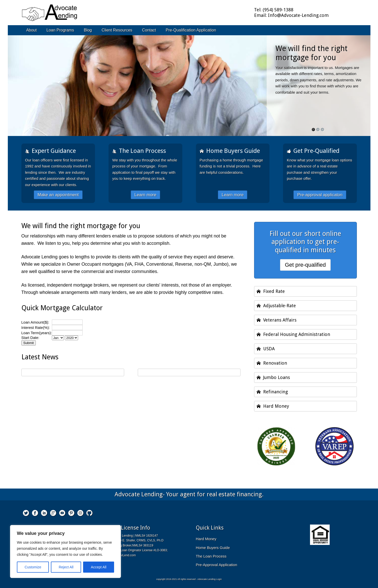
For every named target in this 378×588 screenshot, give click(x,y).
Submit (29, 343)
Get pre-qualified (305, 265)
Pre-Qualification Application (191, 30)
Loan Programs (60, 30)
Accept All (99, 567)
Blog (88, 30)
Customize (33, 567)
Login (219, 579)
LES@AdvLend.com (122, 555)
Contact (149, 30)
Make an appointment (58, 195)
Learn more (145, 195)
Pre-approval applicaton (320, 195)
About (31, 30)
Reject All (66, 567)
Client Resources (117, 30)
